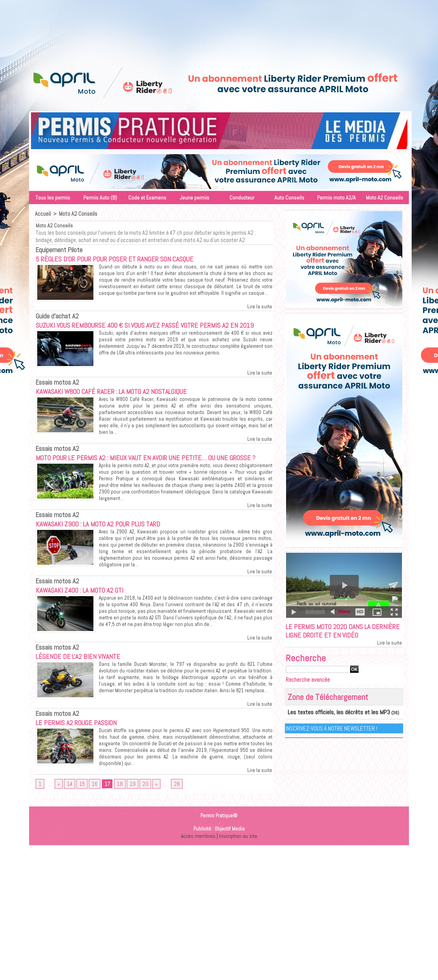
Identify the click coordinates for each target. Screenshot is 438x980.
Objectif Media (230, 851)
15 (81, 806)
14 (69, 806)
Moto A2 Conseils (385, 198)
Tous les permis (53, 198)
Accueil (42, 213)
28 (172, 806)
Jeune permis (195, 198)
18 (117, 806)
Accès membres (197, 858)
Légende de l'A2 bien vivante (86, 677)
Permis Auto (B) (100, 198)
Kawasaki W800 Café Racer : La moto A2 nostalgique (130, 401)
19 (129, 806)
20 (141, 806)
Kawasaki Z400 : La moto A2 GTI (91, 610)
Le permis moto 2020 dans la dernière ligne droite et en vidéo (338, 639)
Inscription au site (239, 858)
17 (105, 806)
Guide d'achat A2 (54, 315)
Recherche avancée (311, 694)
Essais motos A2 (54, 392)
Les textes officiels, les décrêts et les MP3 (328, 726)
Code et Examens (147, 198)
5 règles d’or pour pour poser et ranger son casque (133, 258)
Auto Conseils (289, 198)
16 (93, 806)
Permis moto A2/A (336, 198)
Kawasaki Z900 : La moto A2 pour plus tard (113, 544)
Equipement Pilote (55, 249)
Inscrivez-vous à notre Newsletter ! (333, 742)
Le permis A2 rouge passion (86, 743)
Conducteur (242, 198)
